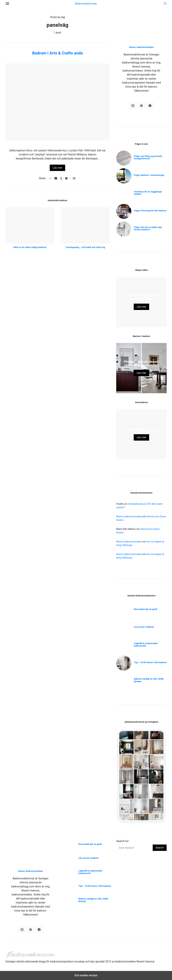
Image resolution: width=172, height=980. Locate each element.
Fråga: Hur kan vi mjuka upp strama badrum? (148, 228)
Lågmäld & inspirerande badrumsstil (146, 645)
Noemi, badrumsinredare (141, 47)
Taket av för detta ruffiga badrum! (30, 247)
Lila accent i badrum (144, 627)
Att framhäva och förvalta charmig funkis (141, 297)
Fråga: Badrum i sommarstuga (149, 175)
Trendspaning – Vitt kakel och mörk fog (85, 247)
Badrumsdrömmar (86, 4)
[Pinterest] (141, 106)
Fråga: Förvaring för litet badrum (150, 211)
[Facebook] (150, 106)
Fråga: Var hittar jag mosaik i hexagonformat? (148, 157)
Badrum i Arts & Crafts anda (57, 53)
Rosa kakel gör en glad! (141, 430)
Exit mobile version (86, 975)
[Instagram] (133, 106)
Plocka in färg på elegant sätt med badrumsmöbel (142, 363)
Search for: (123, 841)
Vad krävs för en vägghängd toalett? (148, 193)
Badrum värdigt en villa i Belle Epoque (149, 680)
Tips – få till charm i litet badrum (150, 662)
